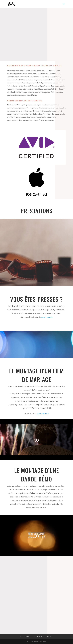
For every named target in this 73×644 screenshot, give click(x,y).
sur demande (47, 317)
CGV (21, 636)
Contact (27, 636)
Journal (49, 636)
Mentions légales (38, 636)
